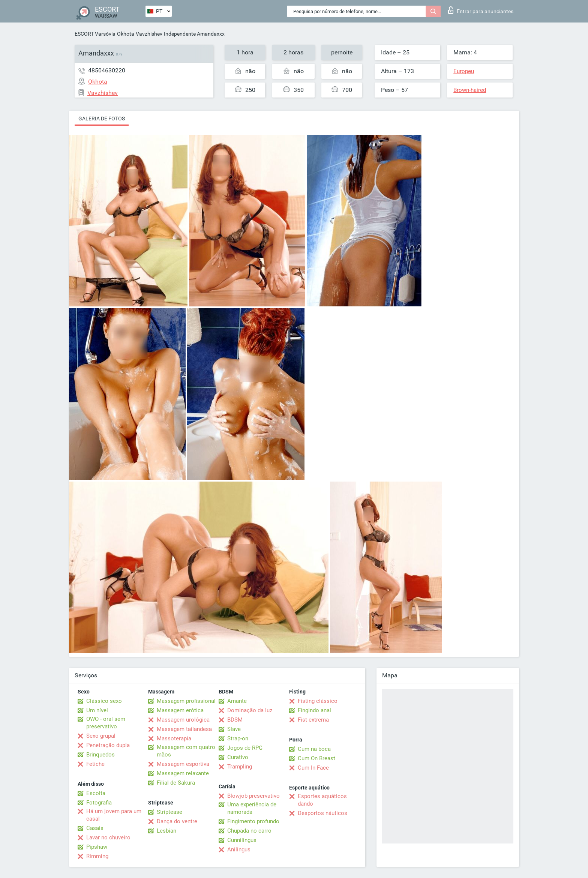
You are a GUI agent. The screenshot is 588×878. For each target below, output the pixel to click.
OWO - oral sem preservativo (106, 723)
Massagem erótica (180, 710)
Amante (237, 701)
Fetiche (95, 764)
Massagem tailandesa (184, 729)
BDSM (235, 720)
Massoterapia (174, 738)
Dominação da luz (250, 710)
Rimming (97, 856)
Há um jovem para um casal (114, 815)
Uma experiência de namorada (252, 808)
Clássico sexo (104, 701)
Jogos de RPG (245, 748)
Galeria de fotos (102, 119)
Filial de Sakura (176, 783)
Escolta (96, 793)
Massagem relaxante (183, 773)
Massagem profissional (186, 701)
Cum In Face (313, 768)
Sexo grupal (101, 736)
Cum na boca (314, 749)
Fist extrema (313, 720)
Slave (234, 729)
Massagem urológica (183, 720)
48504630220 (107, 70)
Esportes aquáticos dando (322, 800)
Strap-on (238, 738)
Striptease (169, 812)
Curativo (238, 757)
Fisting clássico (318, 701)
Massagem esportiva (183, 764)
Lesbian (166, 831)
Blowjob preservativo (253, 796)
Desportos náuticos (322, 813)
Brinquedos (100, 755)
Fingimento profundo (253, 821)
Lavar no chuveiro (108, 837)
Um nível (97, 710)
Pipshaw (97, 847)
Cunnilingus (242, 840)
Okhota (126, 34)
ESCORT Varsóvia (95, 34)
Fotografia (99, 803)
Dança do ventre (177, 821)
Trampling (240, 767)
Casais (95, 828)
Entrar (481, 10)
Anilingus (239, 849)
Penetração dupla (108, 745)
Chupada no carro (249, 831)
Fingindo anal (314, 710)
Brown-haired (470, 90)
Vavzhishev (149, 34)
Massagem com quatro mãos (186, 751)
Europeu (464, 71)
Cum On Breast (316, 758)
